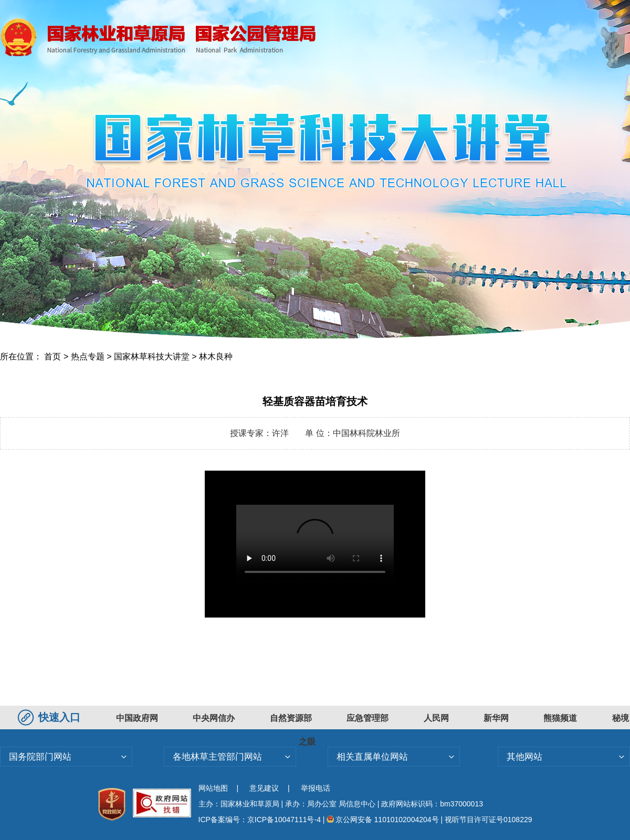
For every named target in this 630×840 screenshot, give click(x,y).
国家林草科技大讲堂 (152, 357)
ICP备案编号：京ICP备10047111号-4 (261, 820)
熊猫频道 (560, 718)
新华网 (496, 718)
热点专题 (88, 357)
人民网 (436, 718)
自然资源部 (291, 718)
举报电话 (316, 788)
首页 (52, 357)
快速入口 (50, 717)
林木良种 (216, 357)
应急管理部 (367, 718)
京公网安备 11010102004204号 (382, 820)
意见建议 (264, 788)
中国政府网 (137, 718)
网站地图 (213, 788)
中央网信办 (214, 718)
